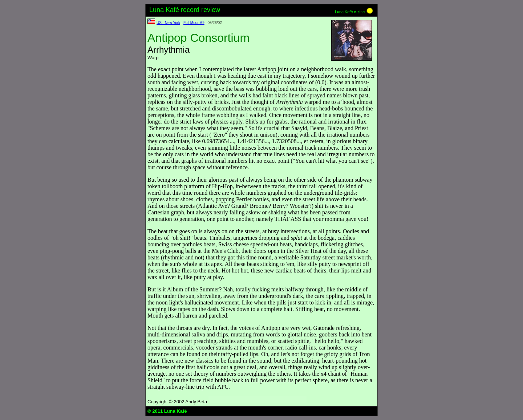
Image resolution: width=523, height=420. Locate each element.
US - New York (168, 23)
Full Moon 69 (194, 23)
